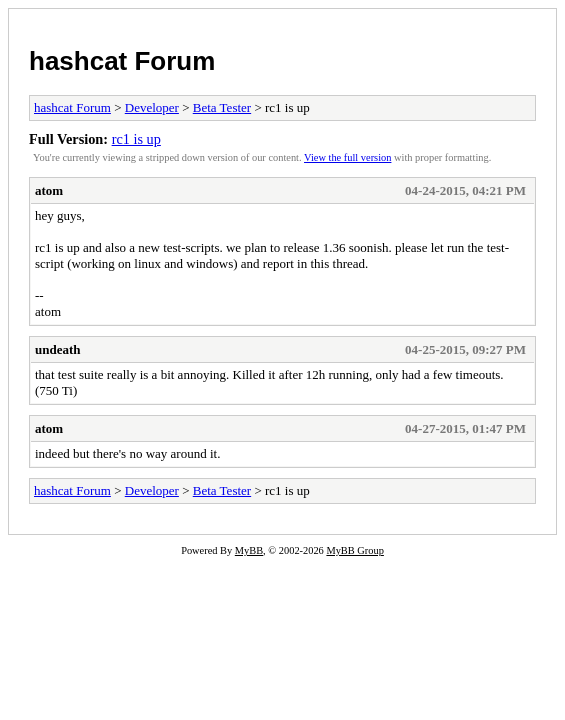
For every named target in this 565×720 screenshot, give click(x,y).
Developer (152, 107)
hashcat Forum (122, 61)
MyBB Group (354, 550)
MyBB (249, 550)
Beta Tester (222, 107)
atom (49, 190)
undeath (58, 349)
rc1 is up (136, 139)
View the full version (347, 157)
